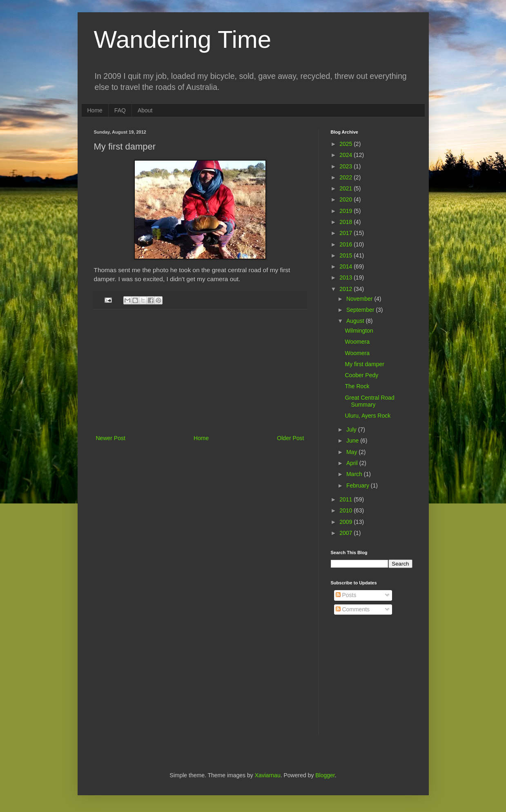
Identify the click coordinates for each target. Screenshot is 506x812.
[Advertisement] (200, 372)
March (355, 474)
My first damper (364, 364)
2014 (347, 266)
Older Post (290, 438)
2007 (347, 533)
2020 (347, 199)
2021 (347, 188)
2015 (347, 255)
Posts (346, 595)
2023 (347, 166)
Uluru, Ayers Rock (368, 416)
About (145, 110)
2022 (347, 177)
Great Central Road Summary (369, 401)
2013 (347, 277)
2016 (347, 244)
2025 (347, 144)
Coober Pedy (361, 375)
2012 (347, 289)
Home (95, 110)
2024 (347, 155)
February (359, 485)
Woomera (357, 342)
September (361, 310)
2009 (347, 522)
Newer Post (111, 438)
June (353, 441)
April (353, 463)
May (352, 452)
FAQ (120, 110)
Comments (353, 609)
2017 (347, 233)
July (352, 429)
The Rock (357, 386)
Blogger (325, 775)
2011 (347, 499)
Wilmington (359, 331)
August (356, 321)
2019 (347, 211)
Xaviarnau (268, 775)
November (360, 299)
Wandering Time (183, 39)
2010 (347, 510)
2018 (347, 222)
